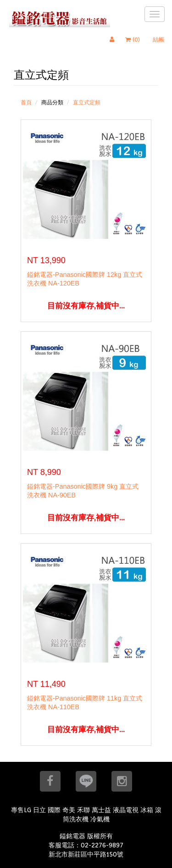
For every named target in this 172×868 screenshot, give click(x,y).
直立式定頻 (87, 102)
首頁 (26, 102)
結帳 (159, 40)
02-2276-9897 (102, 845)
